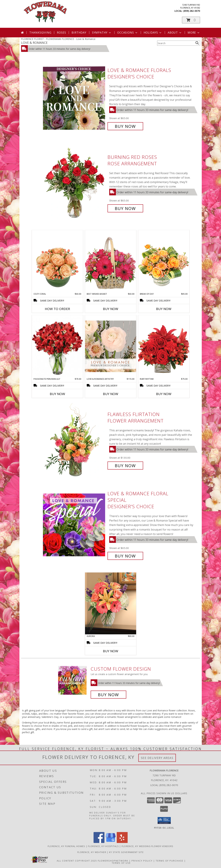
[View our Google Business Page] (111, 842)
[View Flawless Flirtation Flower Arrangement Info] (74, 440)
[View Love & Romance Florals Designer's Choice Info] (74, 98)
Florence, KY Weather (92, 852)
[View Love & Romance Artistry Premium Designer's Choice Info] (111, 346)
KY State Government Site (126, 852)
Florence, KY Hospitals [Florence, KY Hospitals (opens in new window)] (103, 846)
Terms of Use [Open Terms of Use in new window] (121, 863)
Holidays (153, 33)
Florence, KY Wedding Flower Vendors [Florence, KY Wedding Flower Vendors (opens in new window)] (148, 846)
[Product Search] (176, 43)
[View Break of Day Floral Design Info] (164, 261)
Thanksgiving (40, 33)
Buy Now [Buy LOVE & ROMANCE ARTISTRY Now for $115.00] (111, 394)
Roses (61, 33)
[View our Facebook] (99, 842)
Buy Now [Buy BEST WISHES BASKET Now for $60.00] (111, 309)
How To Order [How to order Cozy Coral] (57, 309)
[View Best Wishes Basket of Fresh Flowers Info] (111, 261)
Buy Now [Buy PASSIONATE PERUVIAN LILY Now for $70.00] (57, 394)
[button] (191, 20)
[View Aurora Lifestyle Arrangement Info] (111, 603)
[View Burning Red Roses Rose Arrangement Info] (74, 183)
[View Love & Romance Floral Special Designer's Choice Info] (74, 525)
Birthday (79, 33)
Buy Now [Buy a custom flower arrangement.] (108, 695)
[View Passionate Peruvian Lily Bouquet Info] (57, 346)
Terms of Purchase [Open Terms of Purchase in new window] (170, 861)
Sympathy (102, 33)
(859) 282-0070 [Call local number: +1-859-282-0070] (192, 11)
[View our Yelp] (122, 842)
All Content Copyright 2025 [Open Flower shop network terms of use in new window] (77, 861)
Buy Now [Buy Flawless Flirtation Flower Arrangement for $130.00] (125, 466)
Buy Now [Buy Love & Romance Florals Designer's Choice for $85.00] (125, 126)
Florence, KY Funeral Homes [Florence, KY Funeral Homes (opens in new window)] (66, 846)
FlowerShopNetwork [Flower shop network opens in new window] (113, 861)
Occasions (128, 33)
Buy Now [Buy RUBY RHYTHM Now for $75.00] (164, 394)
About (175, 33)
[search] (197, 43)
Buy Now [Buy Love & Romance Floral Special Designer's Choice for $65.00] (125, 556)
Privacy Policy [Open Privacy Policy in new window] (142, 861)
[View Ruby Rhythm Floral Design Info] (164, 346)
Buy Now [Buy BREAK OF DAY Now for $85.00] (164, 309)
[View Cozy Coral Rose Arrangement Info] (57, 261)
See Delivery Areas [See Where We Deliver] (157, 758)
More (194, 33)
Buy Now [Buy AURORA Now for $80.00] (111, 651)
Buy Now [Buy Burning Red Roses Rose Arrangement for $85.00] (125, 208)
